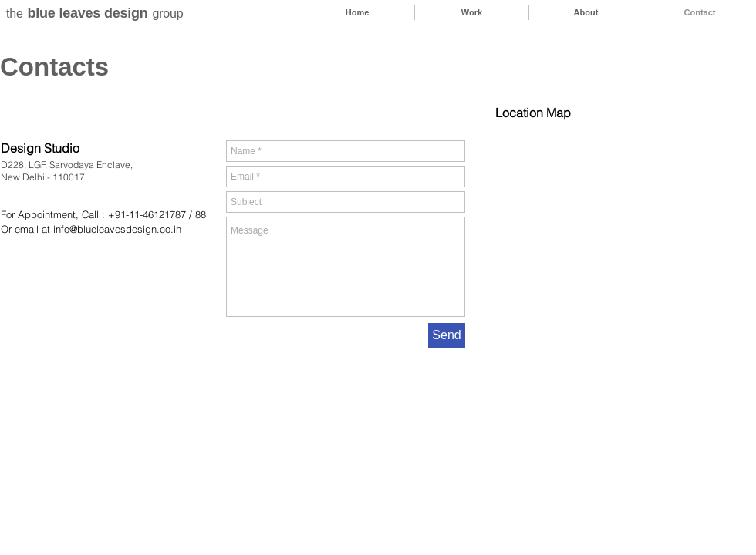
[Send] (447, 335)
